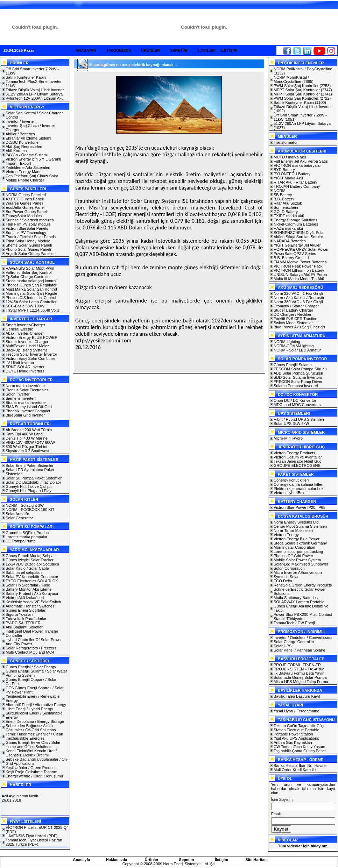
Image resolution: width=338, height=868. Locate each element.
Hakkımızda (117, 860)
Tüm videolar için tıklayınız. (303, 846)
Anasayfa (82, 860)
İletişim (221, 860)
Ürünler (151, 860)
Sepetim (187, 860)
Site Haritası (256, 860)
